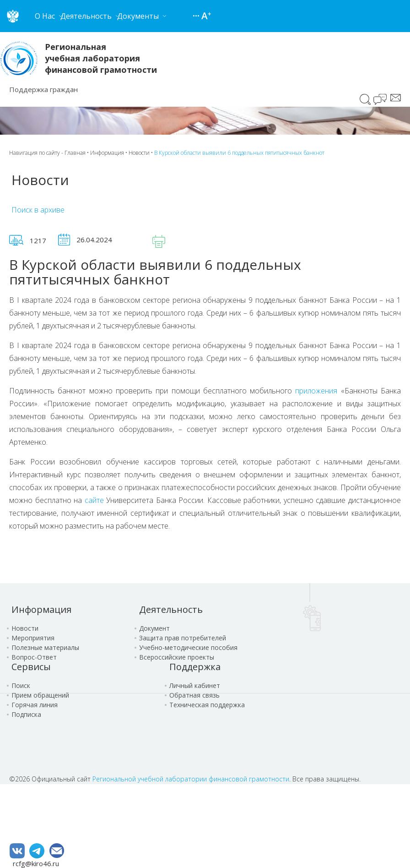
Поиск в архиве (38, 210)
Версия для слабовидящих (206, 16)
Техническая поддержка (207, 705)
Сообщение (396, 98)
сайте (94, 500)
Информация (107, 153)
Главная (75, 153)
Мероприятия (33, 638)
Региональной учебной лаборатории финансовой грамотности (191, 779)
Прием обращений (40, 695)
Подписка (26, 714)
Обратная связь (194, 695)
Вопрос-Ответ (34, 657)
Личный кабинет (195, 685)
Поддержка (195, 667)
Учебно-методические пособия (188, 647)
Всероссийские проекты (177, 657)
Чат (381, 100)
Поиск (365, 99)
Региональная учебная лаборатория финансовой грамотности (101, 58)
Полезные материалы (45, 647)
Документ (154, 628)
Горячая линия (35, 705)
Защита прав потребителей (183, 638)
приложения (316, 391)
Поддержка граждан (43, 89)
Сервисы (31, 667)
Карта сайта (197, 16)
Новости (139, 153)
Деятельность (171, 609)
